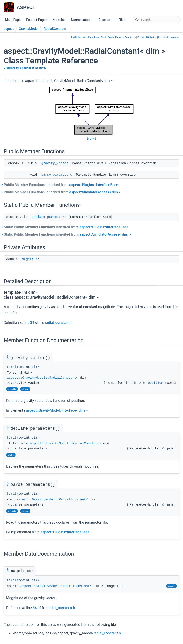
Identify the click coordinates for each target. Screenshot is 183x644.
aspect (9, 29)
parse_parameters (57, 175)
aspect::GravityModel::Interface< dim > (57, 410)
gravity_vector (55, 163)
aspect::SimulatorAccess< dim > (95, 192)
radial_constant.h (59, 323)
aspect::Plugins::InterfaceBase (94, 185)
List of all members (169, 37)
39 (32, 323)
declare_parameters (49, 217)
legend (92, 138)
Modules (59, 20)
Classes (106, 21)
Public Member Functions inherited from (61, 185)
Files (123, 21)
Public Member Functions (85, 37)
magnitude (31, 259)
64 (35, 608)
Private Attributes (147, 37)
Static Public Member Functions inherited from (66, 227)
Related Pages (37, 20)
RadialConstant (55, 29)
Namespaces (82, 21)
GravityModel (29, 29)
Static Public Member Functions (118, 37)
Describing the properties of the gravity (25, 68)
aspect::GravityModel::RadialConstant (42, 378)
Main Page (13, 20)
